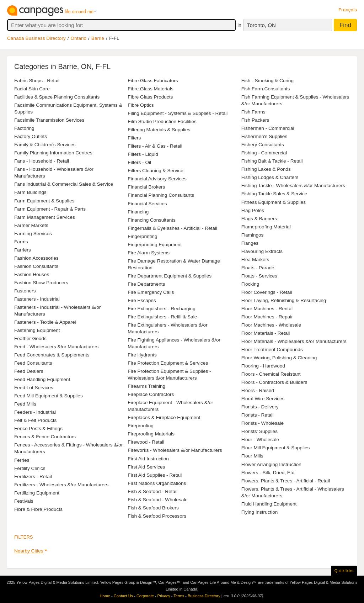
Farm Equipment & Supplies (44, 201)
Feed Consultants (33, 363)
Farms (21, 242)
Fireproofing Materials (151, 434)
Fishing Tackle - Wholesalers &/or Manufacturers (293, 186)
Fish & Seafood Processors (157, 516)
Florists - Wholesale (263, 423)
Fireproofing (141, 426)
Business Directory (204, 596)
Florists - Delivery (260, 407)
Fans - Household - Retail (42, 161)
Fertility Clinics (30, 468)
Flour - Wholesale (260, 440)
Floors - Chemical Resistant (271, 374)
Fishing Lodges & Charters (270, 177)
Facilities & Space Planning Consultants (57, 97)
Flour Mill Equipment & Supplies (276, 448)
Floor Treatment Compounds (272, 350)
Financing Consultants (152, 220)
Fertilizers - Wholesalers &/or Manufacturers (61, 485)
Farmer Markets (31, 225)
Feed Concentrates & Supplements (52, 355)
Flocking (250, 284)
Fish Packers (255, 120)
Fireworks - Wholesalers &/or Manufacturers (175, 450)
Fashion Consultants (36, 266)
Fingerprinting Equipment (155, 245)
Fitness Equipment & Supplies (274, 202)
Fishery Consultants (263, 145)
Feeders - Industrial (35, 412)
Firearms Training (146, 386)
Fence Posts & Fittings (38, 429)
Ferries (22, 460)
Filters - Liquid (143, 154)
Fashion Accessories (36, 258)
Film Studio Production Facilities (162, 121)
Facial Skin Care (32, 89)
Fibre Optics (141, 105)
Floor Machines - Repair (267, 317)
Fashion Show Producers (41, 283)
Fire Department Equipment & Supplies (170, 276)
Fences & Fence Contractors (45, 437)
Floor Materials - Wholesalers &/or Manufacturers (294, 341)
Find (345, 25)
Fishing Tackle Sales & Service (274, 194)
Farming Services (33, 234)
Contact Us (123, 596)
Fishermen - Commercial (268, 128)
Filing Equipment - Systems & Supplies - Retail (178, 113)
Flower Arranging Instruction (271, 464)
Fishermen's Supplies (264, 136)
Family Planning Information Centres (53, 153)
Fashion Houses (32, 274)
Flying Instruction (260, 512)
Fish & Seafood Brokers (153, 508)
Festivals (24, 501)
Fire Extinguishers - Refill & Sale (162, 317)
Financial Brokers (146, 187)
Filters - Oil (139, 162)
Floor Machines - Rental (267, 309)
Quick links (344, 571)
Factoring (24, 128)
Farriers (23, 250)
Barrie (98, 38)
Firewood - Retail (146, 442)
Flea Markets (255, 260)
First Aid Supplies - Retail (155, 475)
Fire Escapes (142, 300)
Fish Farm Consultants (266, 89)
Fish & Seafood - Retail (152, 491)
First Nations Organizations (157, 483)
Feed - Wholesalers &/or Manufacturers (56, 347)
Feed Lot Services (34, 388)
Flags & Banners (259, 219)
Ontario (79, 38)
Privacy (164, 596)
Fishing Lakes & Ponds (266, 169)
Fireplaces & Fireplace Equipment (164, 417)
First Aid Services (146, 467)
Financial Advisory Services (157, 179)
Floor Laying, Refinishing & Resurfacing (284, 300)
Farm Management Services (45, 217)
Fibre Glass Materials (150, 89)
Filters (134, 138)
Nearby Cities (29, 551)
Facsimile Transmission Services (49, 120)
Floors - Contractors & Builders (274, 382)
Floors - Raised (258, 390)
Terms (179, 596)
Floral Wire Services (263, 399)
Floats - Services (259, 276)
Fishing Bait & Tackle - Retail (272, 161)
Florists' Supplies (259, 431)
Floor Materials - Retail (266, 333)
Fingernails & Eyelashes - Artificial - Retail (172, 228)
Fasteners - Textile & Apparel (45, 322)
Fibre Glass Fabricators (153, 81)
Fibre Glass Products (150, 97)
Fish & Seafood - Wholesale (158, 500)
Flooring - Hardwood (263, 366)
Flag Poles (253, 210)
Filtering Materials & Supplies (159, 130)
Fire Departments (146, 284)
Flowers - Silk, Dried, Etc (268, 473)
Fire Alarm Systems (149, 253)
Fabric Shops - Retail (37, 81)
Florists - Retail (258, 415)
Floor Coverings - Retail (267, 292)
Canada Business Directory (36, 38)
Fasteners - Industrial (37, 299)
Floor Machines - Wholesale (271, 325)
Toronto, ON (261, 25)
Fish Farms (253, 112)
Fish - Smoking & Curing (267, 81)
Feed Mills (25, 404)
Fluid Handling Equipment (269, 504)
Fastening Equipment (37, 330)
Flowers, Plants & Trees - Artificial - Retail (286, 481)
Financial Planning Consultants (161, 195)
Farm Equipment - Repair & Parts (50, 209)
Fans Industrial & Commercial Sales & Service (64, 184)
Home (105, 596)
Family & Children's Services (45, 145)
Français (348, 10)
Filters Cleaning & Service (155, 171)
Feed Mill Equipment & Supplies (49, 396)
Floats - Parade (258, 268)
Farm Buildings (30, 192)
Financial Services (147, 204)
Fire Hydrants (142, 355)
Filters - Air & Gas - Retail (155, 146)
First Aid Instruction (148, 459)
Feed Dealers (29, 371)
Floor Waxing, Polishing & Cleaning (279, 358)
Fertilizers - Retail (33, 477)
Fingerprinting (142, 236)
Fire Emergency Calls (151, 292)
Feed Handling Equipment (42, 379)
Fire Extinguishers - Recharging (161, 309)
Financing (138, 212)
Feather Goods (30, 338)
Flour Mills (252, 456)
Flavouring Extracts (262, 251)
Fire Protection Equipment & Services (168, 363)
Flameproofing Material (266, 227)
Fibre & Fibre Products (38, 509)
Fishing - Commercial (264, 153)
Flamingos (253, 235)
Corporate (145, 596)
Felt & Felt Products (35, 420)
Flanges (250, 243)
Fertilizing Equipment (37, 493)
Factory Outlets (31, 136)
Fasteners (25, 291)
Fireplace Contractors (151, 394)
